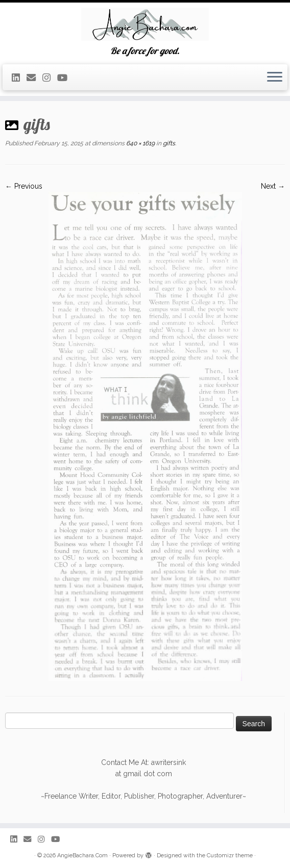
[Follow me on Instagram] (50, 78)
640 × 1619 (140, 143)
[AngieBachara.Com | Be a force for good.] (145, 24)
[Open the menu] (275, 78)
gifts (168, 143)
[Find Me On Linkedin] (19, 78)
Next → (273, 186)
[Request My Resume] (34, 78)
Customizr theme (230, 856)
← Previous (24, 186)
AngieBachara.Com (82, 856)
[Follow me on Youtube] (66, 78)
